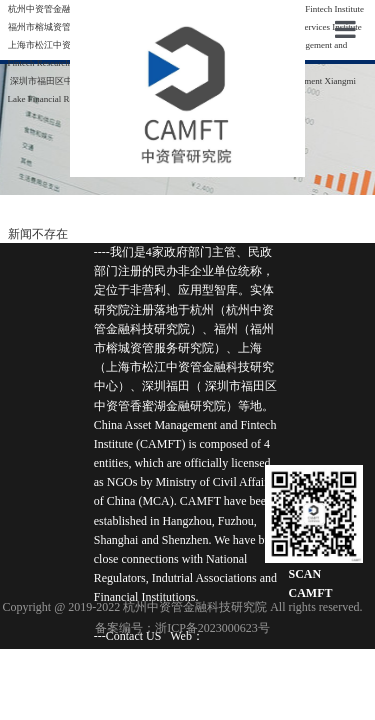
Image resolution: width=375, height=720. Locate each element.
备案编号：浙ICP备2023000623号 (182, 628)
